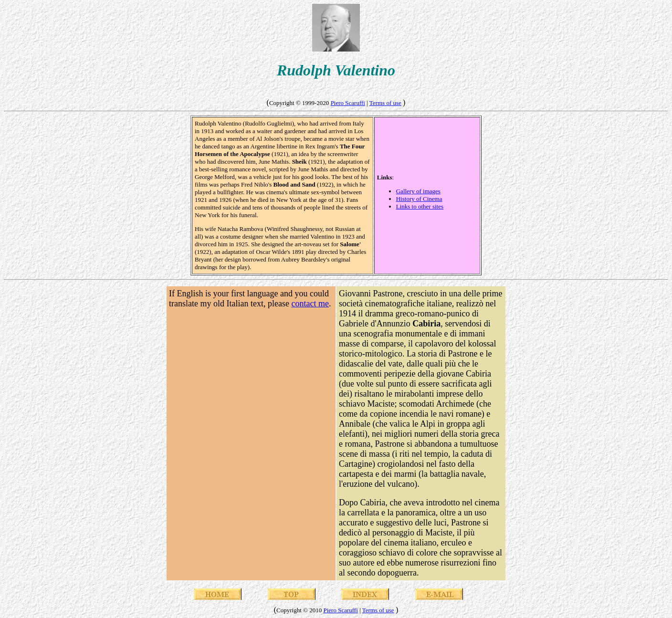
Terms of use (385, 103)
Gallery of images (418, 191)
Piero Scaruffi (348, 103)
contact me (310, 304)
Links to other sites (420, 206)
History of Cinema (419, 199)
